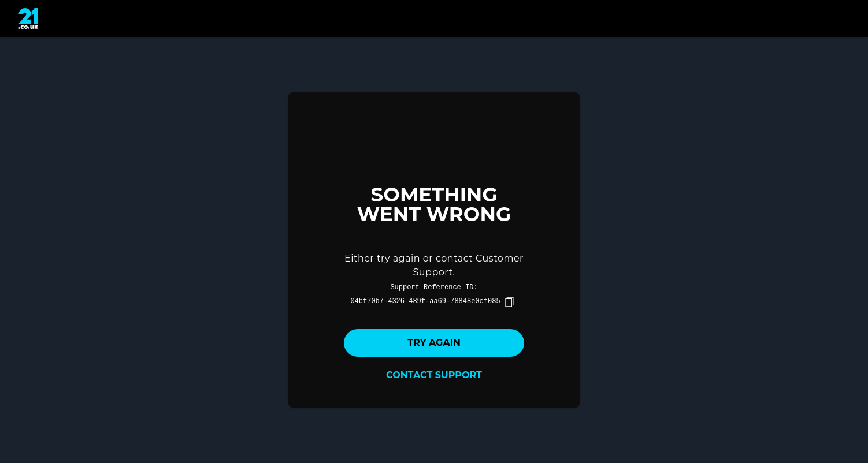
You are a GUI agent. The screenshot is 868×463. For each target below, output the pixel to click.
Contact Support (434, 375)
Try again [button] (434, 343)
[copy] (509, 302)
